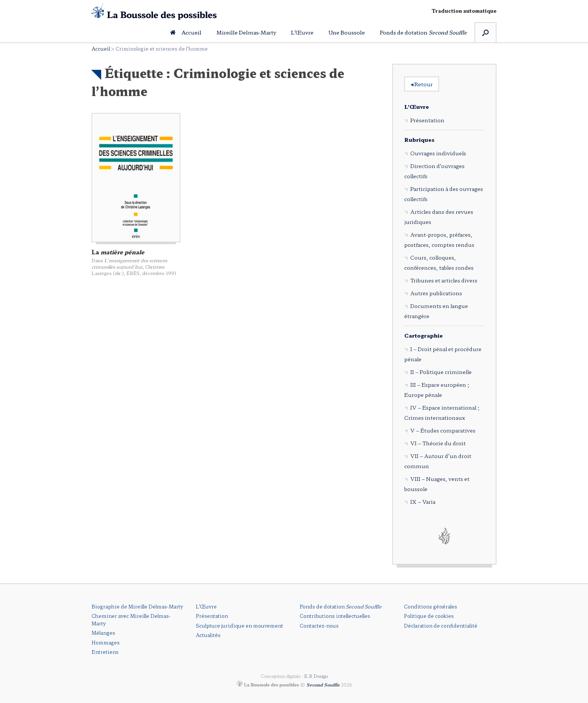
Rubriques (419, 140)
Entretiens (105, 652)
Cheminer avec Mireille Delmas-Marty (131, 620)
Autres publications (436, 293)
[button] (485, 32)
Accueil (186, 32)
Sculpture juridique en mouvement (239, 626)
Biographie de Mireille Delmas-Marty (137, 606)
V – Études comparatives (443, 430)
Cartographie (424, 335)
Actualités (208, 635)
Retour (422, 84)
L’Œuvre (302, 32)
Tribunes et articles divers (444, 280)
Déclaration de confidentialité (441, 626)
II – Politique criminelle (441, 372)
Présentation (427, 120)
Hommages (106, 642)
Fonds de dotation (423, 32)
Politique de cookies (429, 616)
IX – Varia (423, 502)
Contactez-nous (319, 626)
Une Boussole (347, 32)
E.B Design (316, 676)
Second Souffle (323, 684)
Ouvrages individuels (438, 153)
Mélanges (103, 633)
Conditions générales (430, 606)
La (118, 252)
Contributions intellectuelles (335, 616)
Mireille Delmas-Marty (246, 32)
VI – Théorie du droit (438, 443)
